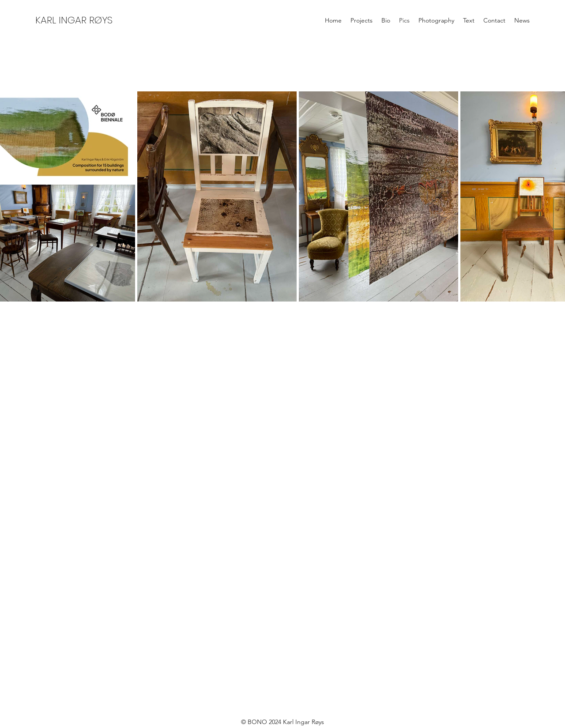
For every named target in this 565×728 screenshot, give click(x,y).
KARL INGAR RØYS (74, 20)
